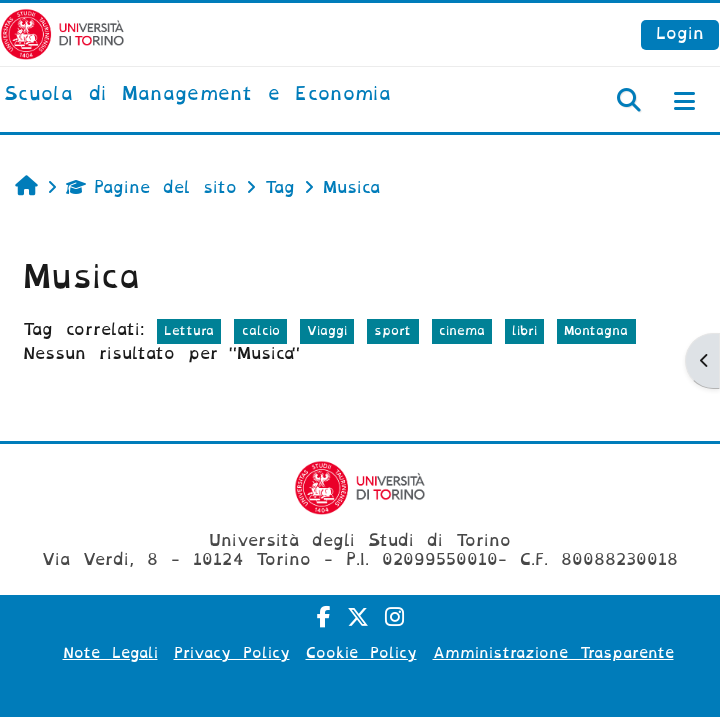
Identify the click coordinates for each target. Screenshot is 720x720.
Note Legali (110, 653)
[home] (197, 95)
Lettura (189, 330)
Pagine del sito (151, 187)
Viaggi (327, 330)
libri (524, 330)
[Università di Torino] (62, 33)
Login (680, 33)
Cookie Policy (361, 653)
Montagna (596, 330)
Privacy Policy (232, 653)
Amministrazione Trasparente (553, 653)
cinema (462, 330)
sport (392, 330)
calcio (261, 330)
